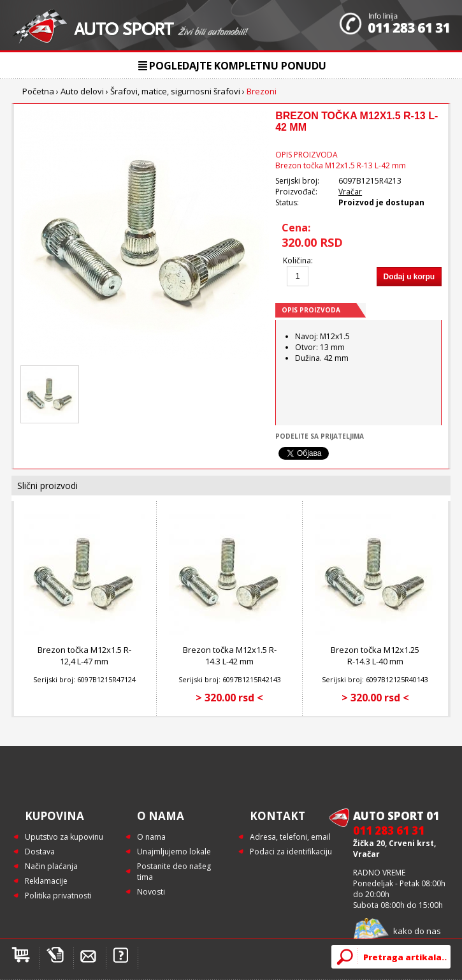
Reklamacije (46, 881)
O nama (151, 837)
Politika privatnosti (58, 896)
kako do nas (417, 931)
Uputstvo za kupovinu (64, 837)
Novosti (151, 892)
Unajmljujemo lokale (174, 852)
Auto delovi (82, 91)
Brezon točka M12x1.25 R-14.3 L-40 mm (375, 655)
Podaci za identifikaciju (291, 852)
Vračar (350, 192)
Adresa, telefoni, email (290, 837)
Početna (38, 91)
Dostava (40, 852)
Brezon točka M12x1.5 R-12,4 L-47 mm (84, 655)
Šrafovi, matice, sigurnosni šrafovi (175, 91)
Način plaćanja (51, 866)
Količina (297, 260)
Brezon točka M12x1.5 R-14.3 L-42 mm (230, 655)
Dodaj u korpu (409, 277)
